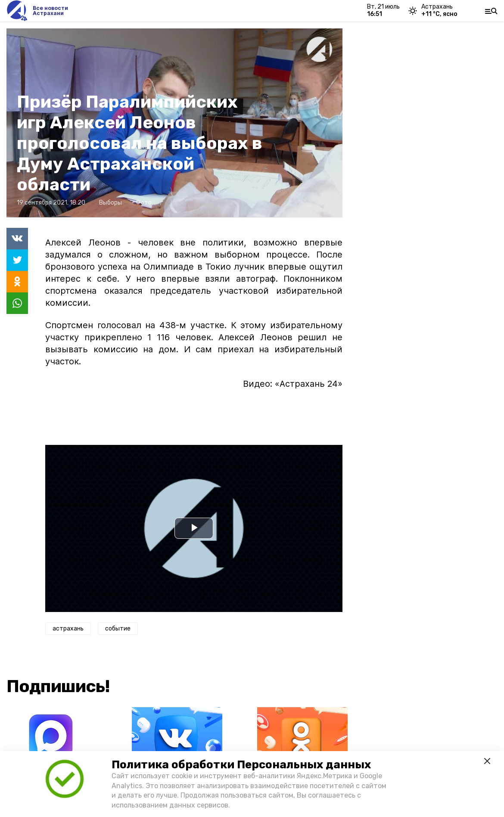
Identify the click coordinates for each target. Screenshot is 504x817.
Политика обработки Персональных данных (241, 765)
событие (118, 629)
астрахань (68, 629)
